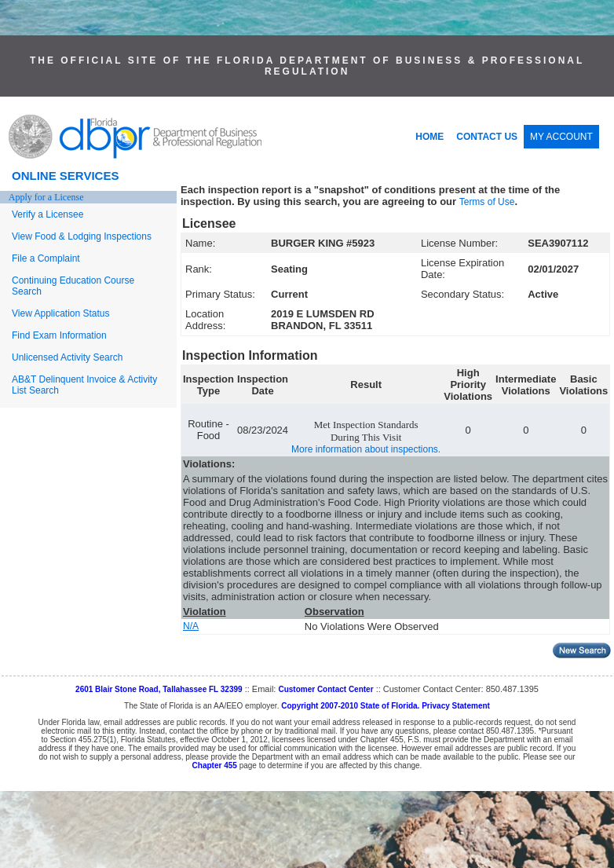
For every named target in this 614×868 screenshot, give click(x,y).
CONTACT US (487, 137)
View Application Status (61, 313)
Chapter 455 (215, 765)
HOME (429, 137)
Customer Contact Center (325, 689)
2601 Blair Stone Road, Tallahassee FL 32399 (159, 689)
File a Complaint (46, 258)
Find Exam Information (59, 335)
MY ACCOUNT (561, 137)
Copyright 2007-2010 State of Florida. (350, 706)
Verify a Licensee (48, 214)
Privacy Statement (456, 706)
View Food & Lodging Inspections (82, 236)
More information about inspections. (366, 449)
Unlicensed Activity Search (67, 357)
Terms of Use (487, 202)
